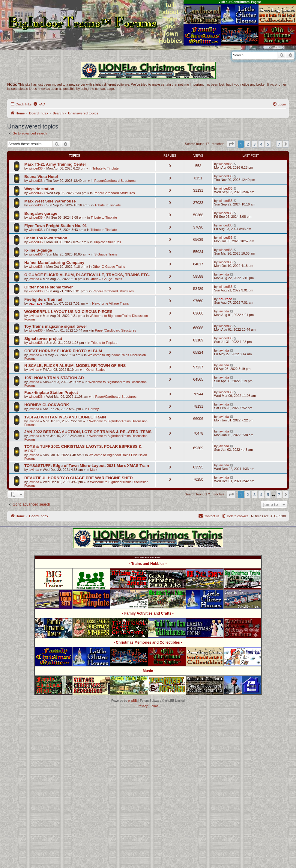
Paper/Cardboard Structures (115, 181)
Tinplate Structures (107, 242)
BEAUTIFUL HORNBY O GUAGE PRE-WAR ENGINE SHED (78, 478)
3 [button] (254, 144)
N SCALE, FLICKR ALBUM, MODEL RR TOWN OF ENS (75, 366)
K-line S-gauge (38, 250)
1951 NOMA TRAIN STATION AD (54, 378)
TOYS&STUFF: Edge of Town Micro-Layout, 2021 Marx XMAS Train (87, 466)
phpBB (133, 701)
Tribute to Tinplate (106, 168)
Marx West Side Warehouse (50, 201)
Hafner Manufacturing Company (54, 263)
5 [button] (268, 144)
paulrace (36, 303)
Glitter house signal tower (49, 287)
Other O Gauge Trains (109, 267)
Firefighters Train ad (43, 299)
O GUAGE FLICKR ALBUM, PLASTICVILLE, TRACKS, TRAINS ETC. (87, 275)
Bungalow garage (41, 213)
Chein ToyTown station (46, 238)
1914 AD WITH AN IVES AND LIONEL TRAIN (65, 417)
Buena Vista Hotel (41, 177)
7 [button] (279, 144)
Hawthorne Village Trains (110, 303)
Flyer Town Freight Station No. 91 (56, 226)
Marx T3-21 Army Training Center (55, 164)
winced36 (36, 168)
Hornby (93, 409)
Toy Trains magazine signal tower (56, 326)
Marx (94, 470)
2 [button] (248, 144)
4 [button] (261, 144)
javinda (34, 279)
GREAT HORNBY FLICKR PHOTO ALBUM (63, 351)
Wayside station (39, 189)
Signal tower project (43, 339)
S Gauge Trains (106, 254)
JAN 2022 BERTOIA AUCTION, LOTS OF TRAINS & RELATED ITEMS (88, 432)
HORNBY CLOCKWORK (47, 405)
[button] (231, 144)
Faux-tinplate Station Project (51, 393)
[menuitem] (39, 104)
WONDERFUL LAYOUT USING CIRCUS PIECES (68, 312)
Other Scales (96, 370)
